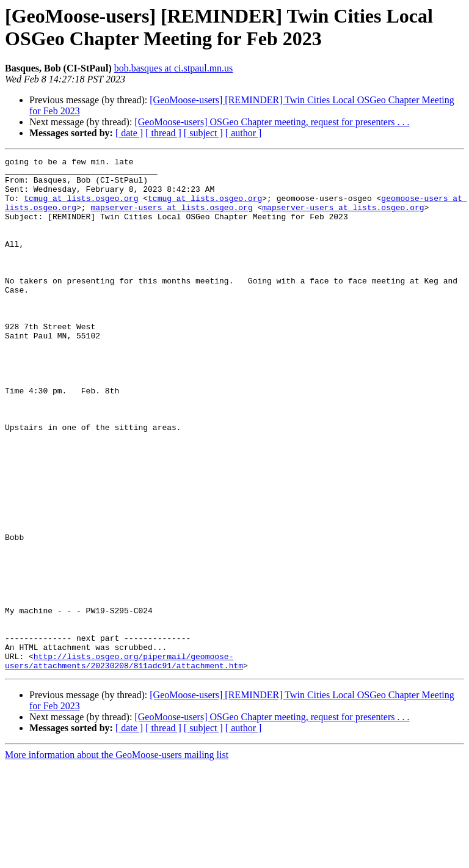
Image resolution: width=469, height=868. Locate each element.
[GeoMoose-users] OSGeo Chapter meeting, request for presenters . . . (272, 122)
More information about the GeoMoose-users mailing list (117, 857)
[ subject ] (203, 133)
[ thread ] (163, 133)
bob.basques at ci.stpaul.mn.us (174, 68)
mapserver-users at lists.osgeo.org (171, 218)
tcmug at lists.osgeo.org (81, 207)
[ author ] (244, 133)
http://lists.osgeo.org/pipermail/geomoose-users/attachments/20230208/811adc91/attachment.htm (124, 762)
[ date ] (129, 133)
